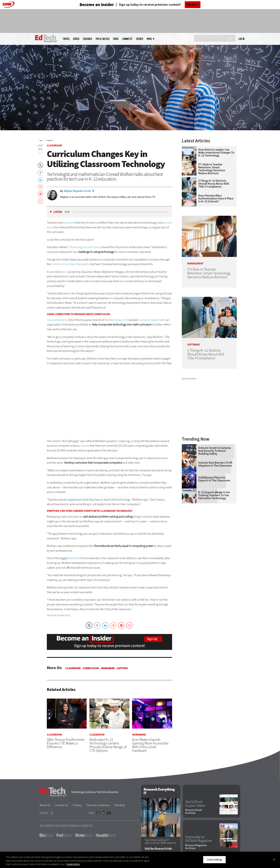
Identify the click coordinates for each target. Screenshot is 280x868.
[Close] (274, 859)
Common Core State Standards (70, 264)
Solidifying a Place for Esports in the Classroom (214, 479)
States (76, 39)
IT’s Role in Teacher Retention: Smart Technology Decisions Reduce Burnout (212, 169)
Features (87, 39)
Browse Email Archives (194, 811)
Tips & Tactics (102, 39)
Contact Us (62, 805)
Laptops (122, 668)
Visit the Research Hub (158, 849)
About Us (45, 805)
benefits (74, 558)
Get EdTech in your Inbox (195, 804)
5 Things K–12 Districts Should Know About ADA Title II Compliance (214, 184)
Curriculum (91, 668)
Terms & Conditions (98, 805)
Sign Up (191, 5)
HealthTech (106, 835)
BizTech (46, 835)
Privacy (77, 805)
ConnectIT (127, 39)
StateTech (84, 835)
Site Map (120, 805)
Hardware (108, 668)
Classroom (50, 141)
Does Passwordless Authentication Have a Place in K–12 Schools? (216, 199)
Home (41, 141)
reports (85, 446)
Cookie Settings (214, 859)
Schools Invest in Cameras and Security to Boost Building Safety (215, 451)
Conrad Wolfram (57, 320)
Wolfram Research (115, 320)
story (65, 272)
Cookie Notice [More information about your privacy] (73, 864)
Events (140, 39)
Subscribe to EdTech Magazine (199, 839)
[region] (140, 860)
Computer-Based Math (151, 320)
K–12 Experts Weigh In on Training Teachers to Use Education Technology (214, 495)
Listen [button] (58, 212)
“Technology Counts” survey (85, 247)
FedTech (64, 835)
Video (116, 39)
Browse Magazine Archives (196, 847)
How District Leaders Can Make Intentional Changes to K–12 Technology (216, 153)
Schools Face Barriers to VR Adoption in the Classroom (215, 464)
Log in (241, 39)
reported (69, 223)
